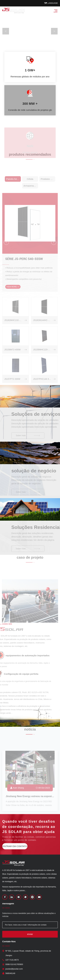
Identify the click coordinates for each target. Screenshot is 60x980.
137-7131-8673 (12, 960)
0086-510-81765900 (14, 964)
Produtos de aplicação (48, 183)
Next (54, 31)
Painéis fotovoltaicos (14, 183)
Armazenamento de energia (31, 190)
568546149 (10, 973)
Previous (6, 31)
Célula (30, 183)
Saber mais (32, 435)
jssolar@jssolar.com (14, 969)
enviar (30, 934)
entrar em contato (15, 846)
